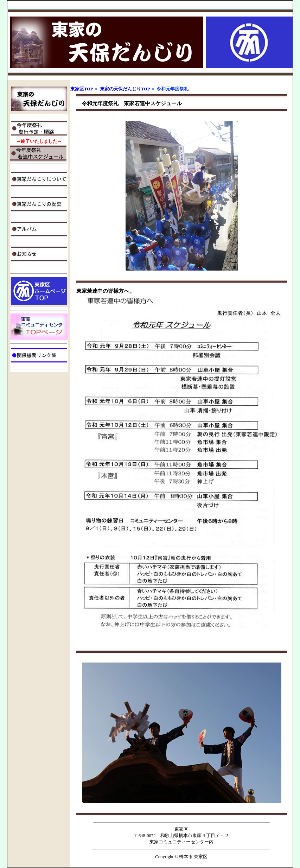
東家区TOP (82, 89)
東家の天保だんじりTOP (125, 89)
